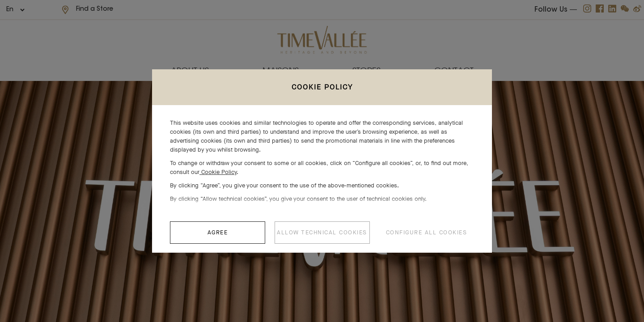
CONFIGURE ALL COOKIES (427, 237)
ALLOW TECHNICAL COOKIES (322, 237)
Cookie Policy (218, 176)
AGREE (218, 237)
